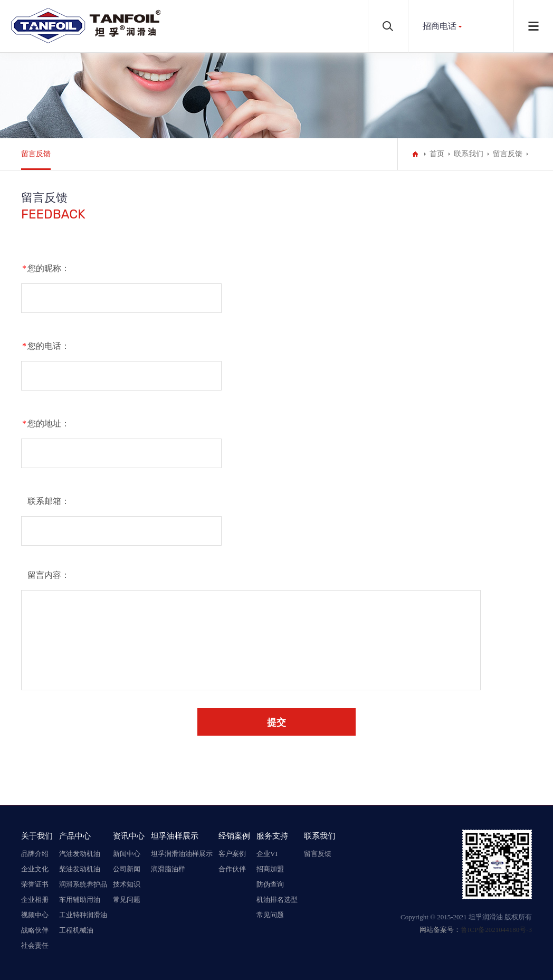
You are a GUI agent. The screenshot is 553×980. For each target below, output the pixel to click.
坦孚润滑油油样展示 (182, 854)
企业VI (267, 854)
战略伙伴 (35, 930)
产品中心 (75, 836)
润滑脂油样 (168, 869)
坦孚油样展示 (175, 836)
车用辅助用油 (80, 900)
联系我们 (469, 154)
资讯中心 (129, 836)
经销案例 (234, 836)
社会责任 (35, 945)
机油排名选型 (277, 900)
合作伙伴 (232, 869)
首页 (437, 154)
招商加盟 (270, 869)
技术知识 (127, 884)
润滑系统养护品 (83, 884)
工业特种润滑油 (83, 915)
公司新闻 (127, 869)
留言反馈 (36, 154)
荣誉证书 (35, 884)
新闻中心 (127, 854)
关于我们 (37, 836)
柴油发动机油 (80, 869)
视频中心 (35, 915)
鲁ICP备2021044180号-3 (496, 930)
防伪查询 (270, 884)
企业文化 (35, 869)
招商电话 (440, 26)
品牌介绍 (35, 854)
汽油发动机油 (80, 854)
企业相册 (35, 900)
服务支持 (272, 836)
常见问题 (127, 900)
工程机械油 (76, 930)
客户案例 (232, 854)
